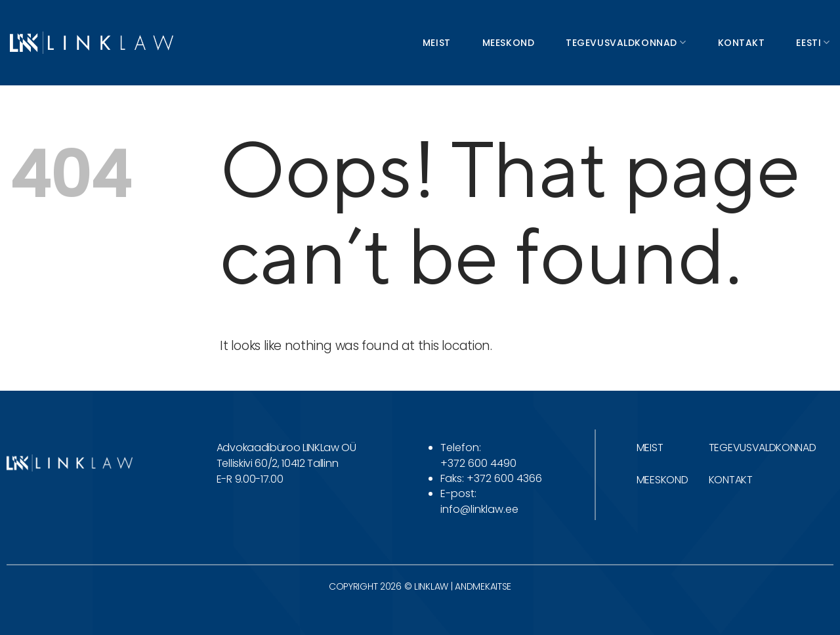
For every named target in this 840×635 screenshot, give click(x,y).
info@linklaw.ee (479, 509)
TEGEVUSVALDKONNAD (763, 448)
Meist (437, 43)
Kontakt (742, 43)
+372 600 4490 (478, 463)
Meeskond (508, 43)
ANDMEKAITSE (483, 586)
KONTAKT (731, 480)
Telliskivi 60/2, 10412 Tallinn (277, 463)
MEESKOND (662, 480)
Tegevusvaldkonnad (626, 43)
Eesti (813, 43)
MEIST (650, 448)
